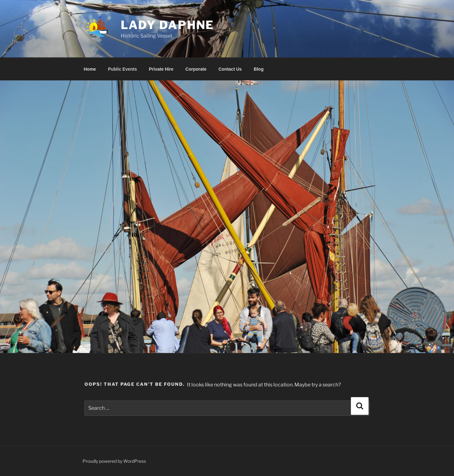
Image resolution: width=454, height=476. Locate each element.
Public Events (122, 69)
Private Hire (161, 69)
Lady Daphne (168, 25)
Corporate (196, 69)
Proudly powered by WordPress (114, 461)
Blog (259, 69)
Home (90, 69)
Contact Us (230, 69)
